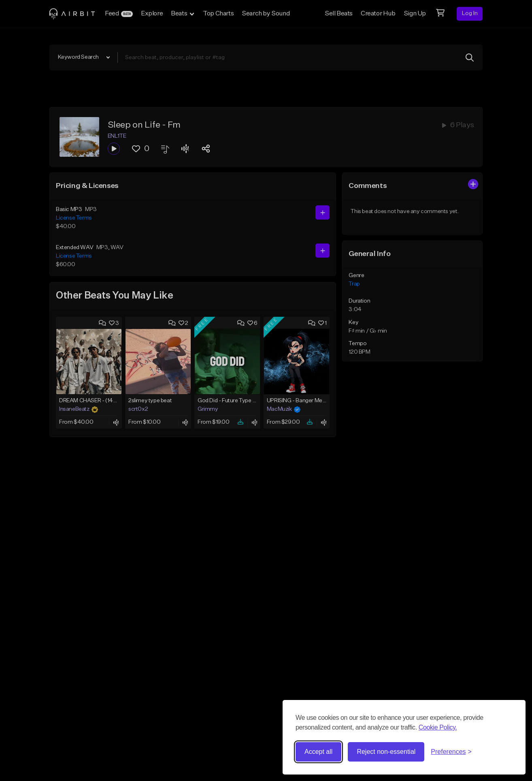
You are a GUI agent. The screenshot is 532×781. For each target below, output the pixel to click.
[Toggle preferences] (451, 752)
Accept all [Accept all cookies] (318, 752)
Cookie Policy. (438, 727)
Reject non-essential (386, 752)
